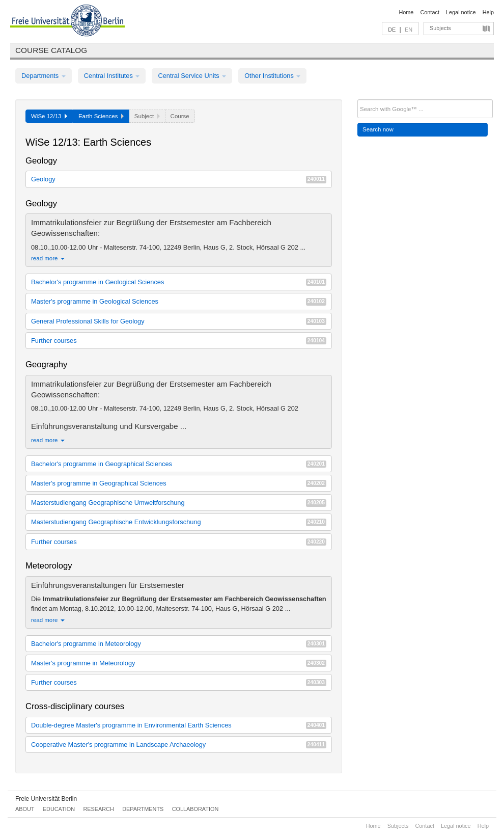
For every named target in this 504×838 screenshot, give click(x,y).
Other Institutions (272, 76)
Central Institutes (112, 76)
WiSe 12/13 (49, 116)
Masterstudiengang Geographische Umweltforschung (179, 503)
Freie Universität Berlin (46, 799)
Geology (179, 179)
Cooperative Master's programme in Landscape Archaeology (179, 745)
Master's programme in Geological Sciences (179, 301)
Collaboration (195, 809)
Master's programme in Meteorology (179, 663)
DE (392, 30)
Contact (429, 12)
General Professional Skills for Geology (179, 321)
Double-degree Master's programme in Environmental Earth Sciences (179, 725)
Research (98, 809)
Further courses (179, 341)
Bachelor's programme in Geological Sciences (179, 282)
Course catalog (51, 50)
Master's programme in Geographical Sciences (179, 483)
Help (488, 12)
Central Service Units (192, 76)
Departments (44, 76)
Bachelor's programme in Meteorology (179, 644)
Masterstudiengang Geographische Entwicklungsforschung (179, 522)
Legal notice (461, 12)
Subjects (440, 28)
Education (59, 809)
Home (406, 12)
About (25, 809)
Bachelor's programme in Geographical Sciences (179, 464)
